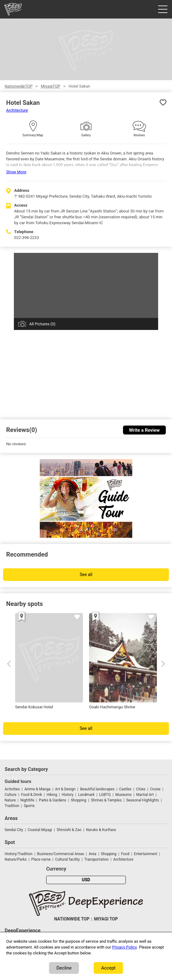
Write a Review (144, 430)
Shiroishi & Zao (69, 830)
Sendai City (14, 830)
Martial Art (145, 795)
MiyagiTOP (50, 86)
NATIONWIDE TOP (72, 919)
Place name (41, 859)
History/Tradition (18, 854)
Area (93, 854)
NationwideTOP (18, 86)
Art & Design (65, 789)
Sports (29, 806)
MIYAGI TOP (106, 919)
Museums (123, 795)
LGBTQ (105, 795)
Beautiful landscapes (97, 789)
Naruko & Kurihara (101, 830)
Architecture (17, 110)
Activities (12, 789)
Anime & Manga (37, 789)
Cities (141, 789)
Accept (108, 968)
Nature (10, 800)
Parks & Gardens (53, 800)
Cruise (155, 789)
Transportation (97, 859)
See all (86, 575)
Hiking (52, 795)
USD (86, 880)
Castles (125, 789)
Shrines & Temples (106, 800)
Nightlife (27, 800)
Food (125, 854)
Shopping (79, 800)
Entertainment (146, 854)
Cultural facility (68, 859)
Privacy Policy (125, 947)
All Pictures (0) (42, 324)
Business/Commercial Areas (60, 854)
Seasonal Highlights (142, 800)
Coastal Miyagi (40, 830)
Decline (64, 968)
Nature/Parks (16, 859)
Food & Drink (31, 795)
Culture (10, 795)
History (68, 795)
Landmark (86, 795)
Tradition (12, 806)
